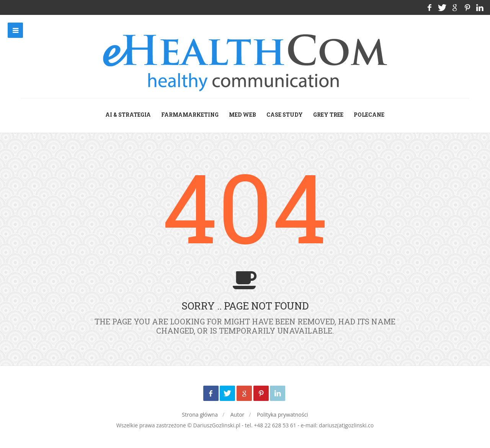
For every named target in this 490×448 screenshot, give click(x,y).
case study (285, 115)
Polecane (369, 115)
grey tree (328, 115)
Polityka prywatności (283, 415)
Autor (238, 415)
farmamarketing (190, 115)
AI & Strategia (128, 115)
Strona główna (200, 415)
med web (243, 115)
